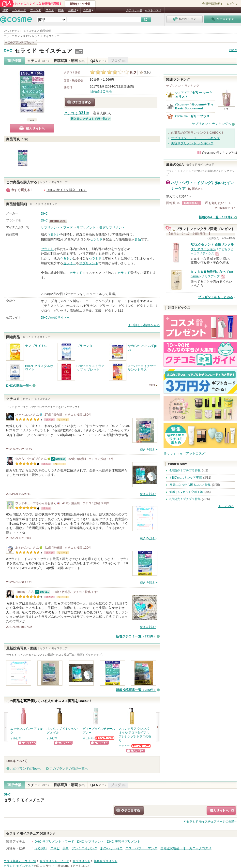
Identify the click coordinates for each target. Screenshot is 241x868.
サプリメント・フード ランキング (195, 138)
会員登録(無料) (212, 4)
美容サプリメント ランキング (192, 143)
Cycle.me (181, 116)
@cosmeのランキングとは (220, 153)
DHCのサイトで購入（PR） (67, 190)
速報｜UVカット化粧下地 (186, 492)
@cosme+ (182, 104)
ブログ (50, 10)
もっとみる (226, 506)
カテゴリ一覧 (134, 10)
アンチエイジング (85, 848)
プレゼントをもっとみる (216, 297)
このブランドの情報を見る (20, 42)
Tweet (233, 50)
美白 (66, 848)
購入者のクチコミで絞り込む (90, 119)
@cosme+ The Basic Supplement (194, 106)
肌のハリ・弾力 (112, 848)
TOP (5, 10)
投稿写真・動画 (69, 61)
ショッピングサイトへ (27, 743)
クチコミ (38, 61)
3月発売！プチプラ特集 (185, 499)
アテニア (124, 746)
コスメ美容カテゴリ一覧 (20, 861)
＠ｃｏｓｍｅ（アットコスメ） (186, 453)
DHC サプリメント (90, 842)
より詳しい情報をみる (144, 325)
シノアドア (182, 93)
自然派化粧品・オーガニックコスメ (186, 848)
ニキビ (55, 848)
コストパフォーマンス (141, 848)
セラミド (96, 239)
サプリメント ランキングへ (211, 124)
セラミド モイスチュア (44, 51)
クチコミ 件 (76, 113)
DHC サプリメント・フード (54, 842)
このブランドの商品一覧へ (69, 769)
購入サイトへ (32, 128)
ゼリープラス (200, 116)
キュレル (88, 738)
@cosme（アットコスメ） (75, 866)
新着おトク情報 (80, 4)
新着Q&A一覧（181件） (216, 217)
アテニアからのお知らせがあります (141, 746)
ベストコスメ (153, 10)
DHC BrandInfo (59, 221)
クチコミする (80, 102)
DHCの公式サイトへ (55, 317)
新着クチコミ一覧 (136, 636)
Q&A (61, 10)
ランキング (19, 10)
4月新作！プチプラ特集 (185, 471)
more (152, 385)
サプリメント (86, 228)
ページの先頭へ (212, 822)
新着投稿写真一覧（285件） (136, 690)
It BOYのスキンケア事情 (186, 478)
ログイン (233, 4)
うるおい (54, 234)
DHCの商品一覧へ (19, 386)
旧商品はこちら (101, 91)
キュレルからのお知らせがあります (105, 738)
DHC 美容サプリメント (124, 842)
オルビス (16, 738)
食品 (138, 239)
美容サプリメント (112, 228)
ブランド (36, 10)
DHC (8, 51)
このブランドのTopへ (25, 769)
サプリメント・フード (57, 228)
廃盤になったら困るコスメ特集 (190, 485)
